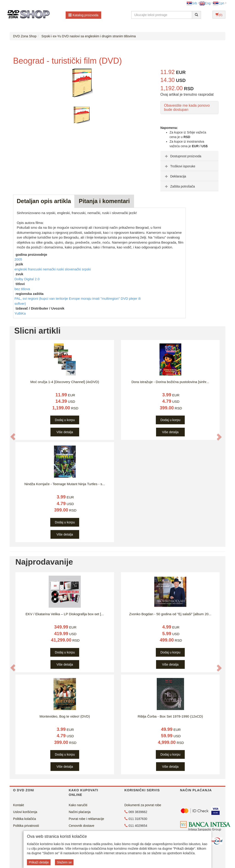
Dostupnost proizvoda (183, 156)
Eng (205, 3)
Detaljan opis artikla (44, 201)
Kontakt (18, 805)
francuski (35, 269)
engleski (21, 269)
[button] (13, 437)
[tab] (189, 156)
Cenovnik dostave (82, 826)
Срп (219, 3)
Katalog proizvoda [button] (83, 15)
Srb (192, 3)
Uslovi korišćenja (25, 812)
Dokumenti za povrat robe (143, 805)
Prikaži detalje (39, 862)
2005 (18, 259)
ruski (61, 269)
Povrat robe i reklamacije (87, 819)
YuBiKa (20, 313)
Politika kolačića (25, 819)
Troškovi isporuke (180, 166)
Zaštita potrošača (179, 186)
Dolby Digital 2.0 (27, 279)
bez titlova (22, 289)
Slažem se (64, 862)
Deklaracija (175, 176)
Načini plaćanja (80, 812)
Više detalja (65, 432)
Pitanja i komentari (104, 201)
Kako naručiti (78, 805)
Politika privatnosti (26, 826)
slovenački (73, 269)
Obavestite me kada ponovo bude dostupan (187, 107)
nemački (50, 269)
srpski (86, 269)
